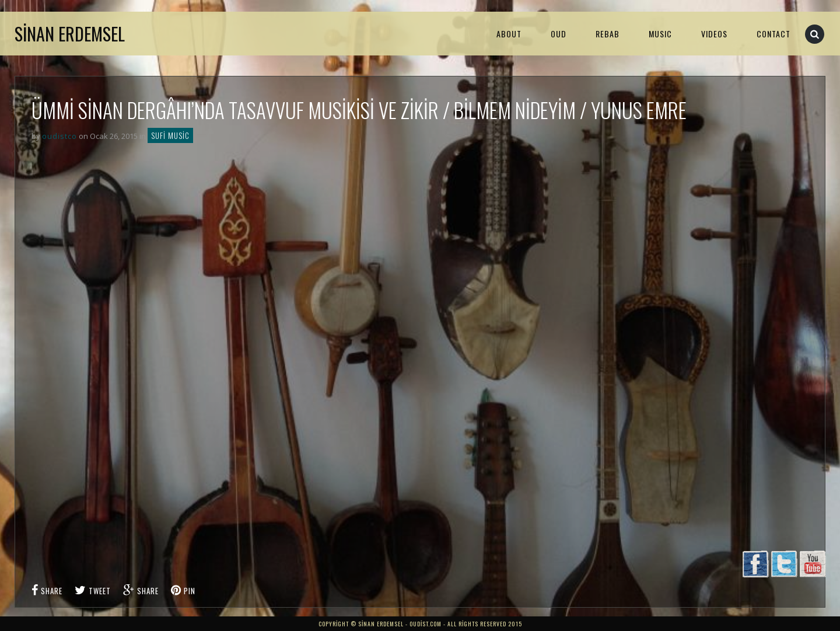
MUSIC (660, 34)
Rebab (608, 34)
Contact (773, 34)
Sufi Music (170, 135)
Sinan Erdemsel (70, 34)
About (509, 34)
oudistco (60, 136)
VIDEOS (714, 34)
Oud (559, 34)
